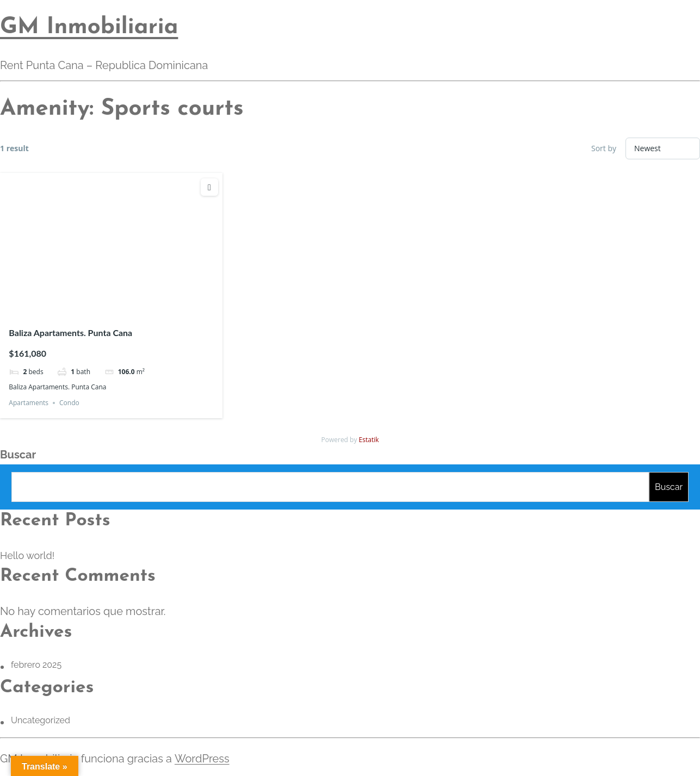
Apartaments (29, 403)
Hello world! (27, 555)
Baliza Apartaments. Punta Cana (70, 333)
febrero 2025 (36, 665)
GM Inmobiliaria (89, 27)
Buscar (18, 455)
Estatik (369, 440)
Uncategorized (41, 720)
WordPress (202, 759)
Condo (69, 403)
